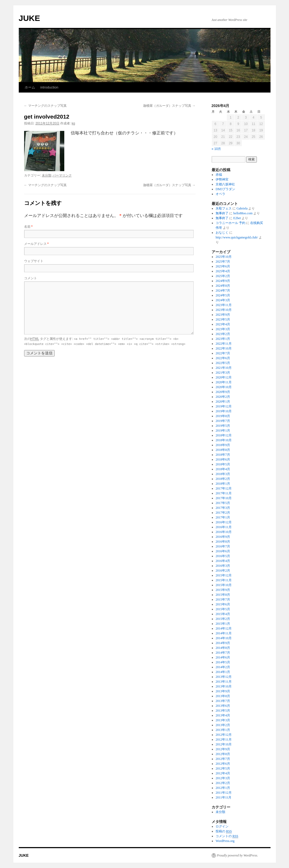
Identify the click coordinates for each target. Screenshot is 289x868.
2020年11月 (224, 382)
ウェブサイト (34, 261)
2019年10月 (224, 411)
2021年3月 (223, 373)
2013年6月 (223, 706)
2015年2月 (223, 619)
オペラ (220, 194)
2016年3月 (223, 566)
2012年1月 (223, 788)
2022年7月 (223, 353)
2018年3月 (223, 474)
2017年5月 (223, 503)
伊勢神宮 (222, 179)
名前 (28, 227)
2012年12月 (224, 735)
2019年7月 (223, 421)
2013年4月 (223, 715)
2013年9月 (223, 691)
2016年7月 (223, 546)
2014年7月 (223, 653)
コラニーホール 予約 (230, 223)
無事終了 (222, 213)
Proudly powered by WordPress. (238, 855)
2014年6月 (223, 657)
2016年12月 (224, 522)
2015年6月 (223, 604)
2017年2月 (223, 513)
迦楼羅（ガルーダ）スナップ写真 (169, 106)
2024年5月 (223, 295)
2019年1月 (223, 431)
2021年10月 (224, 368)
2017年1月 (223, 517)
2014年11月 (224, 633)
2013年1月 (223, 730)
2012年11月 (224, 740)
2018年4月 (223, 469)
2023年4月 (223, 324)
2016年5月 (223, 556)
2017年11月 (224, 493)
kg (74, 123)
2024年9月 (223, 281)
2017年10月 (224, 498)
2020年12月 (224, 377)
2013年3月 (223, 720)
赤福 (219, 175)
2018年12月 (224, 435)
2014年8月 (223, 648)
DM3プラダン (225, 189)
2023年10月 (224, 310)
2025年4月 (223, 271)
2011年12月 (224, 793)
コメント (31, 278)
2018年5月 (223, 464)
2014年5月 (223, 662)
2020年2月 (223, 397)
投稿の (224, 831)
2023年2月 (223, 334)
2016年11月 (224, 527)
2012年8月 (223, 754)
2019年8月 (223, 416)
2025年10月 (224, 257)
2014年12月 (224, 628)
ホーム (30, 87)
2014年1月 (223, 672)
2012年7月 (223, 759)
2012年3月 (223, 778)
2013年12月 (224, 677)
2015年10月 (224, 585)
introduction (49, 87)
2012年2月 (223, 783)
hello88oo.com (243, 213)
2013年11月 (224, 682)
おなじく (222, 233)
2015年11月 (224, 580)
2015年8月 (223, 595)
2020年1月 (223, 402)
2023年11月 (224, 305)
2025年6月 (223, 266)
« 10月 (216, 149)
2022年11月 (224, 344)
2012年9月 (223, 749)
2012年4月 (223, 773)
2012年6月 (223, 764)
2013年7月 (223, 701)
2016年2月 (223, 571)
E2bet (237, 218)
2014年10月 (224, 638)
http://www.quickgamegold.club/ (237, 237)
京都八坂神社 (225, 184)
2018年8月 (223, 450)
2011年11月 (224, 797)
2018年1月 (223, 484)
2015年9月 (223, 590)
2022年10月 (224, 348)
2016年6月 (223, 551)
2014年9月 (223, 643)
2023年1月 (223, 339)
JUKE (29, 18)
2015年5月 (223, 609)
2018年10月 (224, 440)
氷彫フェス (224, 208)
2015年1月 (223, 624)
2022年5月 (223, 363)
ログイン (222, 826)
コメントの (227, 836)
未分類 (47, 175)
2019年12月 (224, 406)
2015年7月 (223, 599)
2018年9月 (223, 445)
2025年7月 (223, 262)
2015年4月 (223, 614)
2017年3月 (223, 508)
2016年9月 (223, 537)
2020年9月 (223, 392)
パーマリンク (62, 175)
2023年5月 (223, 319)
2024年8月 (223, 286)
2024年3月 (223, 300)
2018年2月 (223, 479)
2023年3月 (223, 329)
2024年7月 (223, 290)
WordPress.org (225, 841)
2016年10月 (224, 532)
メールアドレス (36, 244)
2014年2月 (223, 667)
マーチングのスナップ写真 (45, 106)
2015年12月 (224, 575)
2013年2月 (223, 725)
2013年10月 (224, 686)
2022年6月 (223, 358)
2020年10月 (224, 387)
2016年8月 (223, 542)
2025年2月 (223, 276)
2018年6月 (223, 459)
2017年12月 (224, 488)
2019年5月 (223, 426)
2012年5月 (223, 768)
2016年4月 (223, 561)
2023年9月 (223, 315)
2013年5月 (223, 711)
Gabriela (242, 208)
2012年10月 (224, 744)
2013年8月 (223, 696)
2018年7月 (223, 455)
